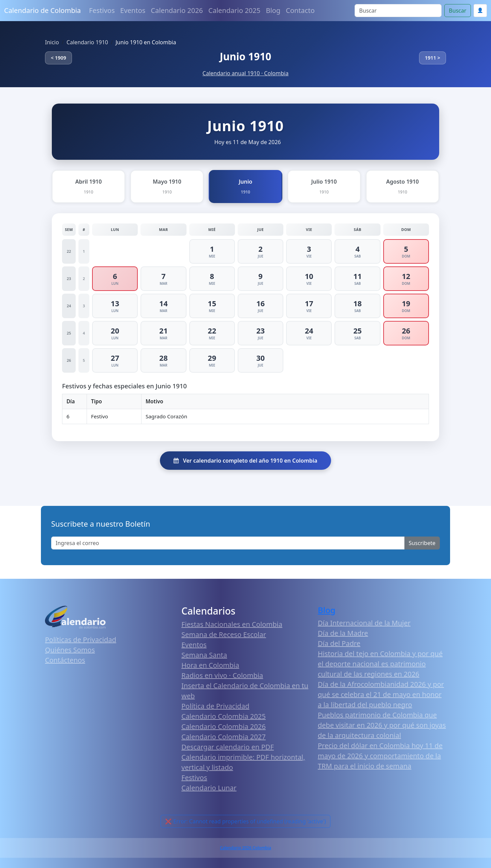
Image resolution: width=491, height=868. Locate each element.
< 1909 (58, 58)
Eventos (133, 10)
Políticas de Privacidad (81, 640)
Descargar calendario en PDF (228, 747)
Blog (273, 10)
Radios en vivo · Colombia (222, 675)
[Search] (398, 11)
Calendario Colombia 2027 (224, 737)
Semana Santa (204, 655)
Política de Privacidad (215, 706)
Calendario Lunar (209, 788)
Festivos (102, 10)
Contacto (300, 10)
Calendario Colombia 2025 (224, 716)
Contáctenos (65, 660)
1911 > (433, 58)
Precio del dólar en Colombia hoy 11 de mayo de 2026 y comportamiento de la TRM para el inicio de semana (380, 756)
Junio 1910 (245, 56)
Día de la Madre (343, 633)
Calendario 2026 (177, 10)
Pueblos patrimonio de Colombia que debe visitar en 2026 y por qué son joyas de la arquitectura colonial (382, 725)
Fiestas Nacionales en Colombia (232, 624)
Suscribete (422, 543)
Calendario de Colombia (42, 10)
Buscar (457, 11)
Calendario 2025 (234, 10)
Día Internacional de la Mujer (364, 623)
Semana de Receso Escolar (224, 634)
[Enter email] (228, 543)
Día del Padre (339, 643)
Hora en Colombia (210, 665)
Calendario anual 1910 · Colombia (245, 73)
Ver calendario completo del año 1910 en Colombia (245, 461)
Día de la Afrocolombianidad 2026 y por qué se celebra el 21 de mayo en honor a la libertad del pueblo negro (381, 694)
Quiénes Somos (70, 650)
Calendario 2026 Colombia (245, 848)
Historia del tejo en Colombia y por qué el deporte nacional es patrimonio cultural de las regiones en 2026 (380, 664)
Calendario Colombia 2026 (224, 726)
